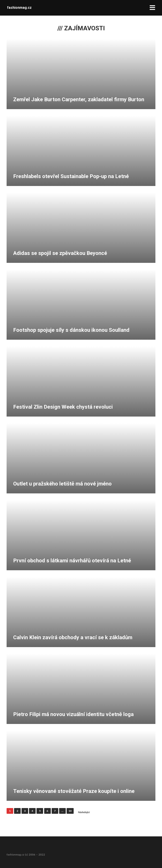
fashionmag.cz (19, 8)
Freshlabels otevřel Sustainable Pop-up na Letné (71, 176)
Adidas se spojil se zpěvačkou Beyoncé (60, 253)
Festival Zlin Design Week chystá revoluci (63, 407)
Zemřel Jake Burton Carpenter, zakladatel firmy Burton (79, 99)
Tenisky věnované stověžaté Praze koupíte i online (74, 791)
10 (70, 811)
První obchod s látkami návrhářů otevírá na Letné (72, 561)
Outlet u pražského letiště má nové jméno (62, 484)
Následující (84, 812)
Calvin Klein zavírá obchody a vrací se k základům (73, 637)
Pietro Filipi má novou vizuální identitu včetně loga (73, 714)
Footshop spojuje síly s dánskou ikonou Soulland (71, 330)
